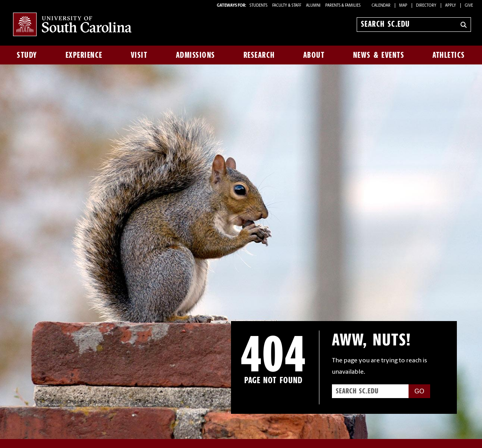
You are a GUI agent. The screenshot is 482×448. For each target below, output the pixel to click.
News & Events (379, 55)
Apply (451, 6)
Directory (426, 6)
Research (259, 55)
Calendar (381, 6)
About (314, 55)
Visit (139, 55)
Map (403, 6)
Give (469, 6)
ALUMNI (313, 6)
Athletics (449, 55)
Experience (84, 55)
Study (27, 55)
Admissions (196, 55)
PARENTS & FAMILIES (343, 6)
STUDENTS (259, 6)
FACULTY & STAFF (287, 6)
